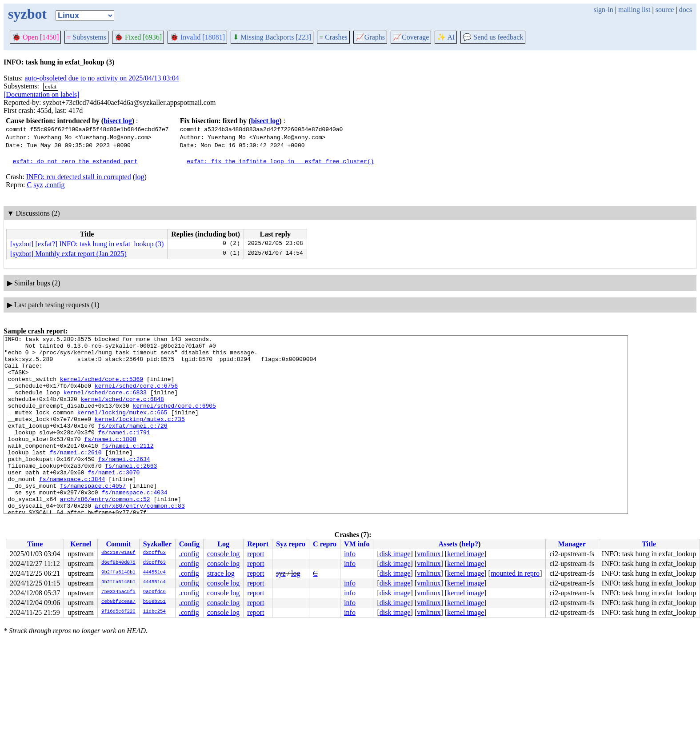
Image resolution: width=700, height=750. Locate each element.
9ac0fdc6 (154, 592)
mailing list (634, 10)
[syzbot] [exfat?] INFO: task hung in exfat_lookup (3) (87, 244)
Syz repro (291, 544)
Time (35, 544)
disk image (395, 554)
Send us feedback (493, 37)
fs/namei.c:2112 (127, 468)
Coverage (411, 37)
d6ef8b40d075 (118, 563)
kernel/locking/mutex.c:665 (122, 428)
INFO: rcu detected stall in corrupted (79, 177)
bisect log (118, 121)
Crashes (333, 37)
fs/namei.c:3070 (114, 500)
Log (223, 544)
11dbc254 (154, 612)
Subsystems (86, 37)
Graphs (370, 37)
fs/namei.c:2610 (75, 476)
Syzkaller (157, 544)
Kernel (81, 544)
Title (649, 544)
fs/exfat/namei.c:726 (133, 444)
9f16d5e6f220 (118, 612)
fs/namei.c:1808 (110, 460)
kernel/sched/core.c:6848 (122, 412)
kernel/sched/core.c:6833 (105, 404)
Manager (572, 544)
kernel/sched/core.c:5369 (102, 388)
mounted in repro (515, 573)
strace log (221, 573)
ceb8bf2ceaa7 (118, 602)
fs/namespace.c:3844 (72, 508)
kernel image (466, 554)
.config (55, 185)
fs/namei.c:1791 (124, 452)
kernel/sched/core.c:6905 (174, 420)
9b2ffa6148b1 (118, 573)
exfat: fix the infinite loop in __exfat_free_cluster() (280, 161)
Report (258, 544)
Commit (118, 544)
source (665, 10)
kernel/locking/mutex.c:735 (140, 436)
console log (223, 554)
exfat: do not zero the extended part (75, 161)
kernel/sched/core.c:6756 (136, 396)
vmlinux (429, 554)
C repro (325, 544)
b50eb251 (154, 602)
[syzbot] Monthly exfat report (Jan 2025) (68, 254)
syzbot (27, 14)
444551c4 (154, 573)
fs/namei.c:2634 (124, 484)
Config (189, 544)
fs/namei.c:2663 (131, 492)
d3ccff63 (154, 553)
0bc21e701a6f (118, 553)
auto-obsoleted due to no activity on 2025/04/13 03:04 (102, 78)
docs (686, 10)
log (140, 177)
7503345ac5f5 (118, 592)
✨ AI (446, 37)
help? (470, 544)
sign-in (603, 10)
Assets (448, 544)
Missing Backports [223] (272, 37)
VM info (357, 544)
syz (38, 185)
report (256, 554)
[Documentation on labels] (42, 94)
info (350, 554)
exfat (51, 86)
